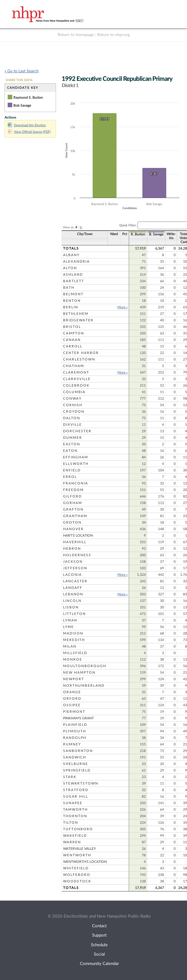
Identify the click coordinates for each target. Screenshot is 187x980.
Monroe (73, 659)
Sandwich (75, 757)
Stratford (76, 790)
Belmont (73, 294)
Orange (72, 692)
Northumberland (84, 686)
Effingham (76, 457)
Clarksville (77, 379)
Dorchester (77, 431)
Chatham (74, 366)
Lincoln (72, 601)
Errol (70, 477)
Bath (69, 288)
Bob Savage (22, 106)
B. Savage (148, 234)
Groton (72, 522)
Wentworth (77, 855)
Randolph (75, 738)
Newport (74, 679)
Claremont (76, 372)
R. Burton (130, 234)
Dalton (72, 418)
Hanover (73, 529)
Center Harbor (81, 353)
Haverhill (75, 542)
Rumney (72, 744)
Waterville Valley (79, 849)
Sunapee (73, 803)
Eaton (70, 451)
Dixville (72, 425)
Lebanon (73, 594)
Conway (72, 399)
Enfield (72, 470)
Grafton (73, 509)
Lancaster (75, 581)
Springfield (77, 770)
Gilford (72, 496)
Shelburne (76, 764)
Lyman (70, 620)
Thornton (75, 816)
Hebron (72, 549)
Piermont (74, 712)
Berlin (71, 307)
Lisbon (71, 607)
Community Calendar (99, 964)
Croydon (74, 412)
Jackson (73, 562)
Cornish (73, 405)
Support (99, 935)
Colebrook (76, 385)
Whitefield (76, 868)
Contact (99, 926)
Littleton (74, 614)
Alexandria (76, 262)
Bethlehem (76, 314)
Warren (72, 842)
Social (99, 954)
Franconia (76, 483)
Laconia (72, 575)
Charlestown (79, 359)
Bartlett (74, 281)
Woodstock (77, 881)
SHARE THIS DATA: (19, 80)
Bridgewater (78, 320)
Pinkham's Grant (78, 718)
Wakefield (75, 836)
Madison (73, 633)
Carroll (73, 346)
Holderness (77, 555)
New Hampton (79, 673)
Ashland (73, 275)
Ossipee (72, 705)
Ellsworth (76, 464)
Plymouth (75, 731)
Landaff (73, 588)
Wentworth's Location (85, 862)
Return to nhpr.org (113, 35)
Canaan (72, 340)
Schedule (99, 945)
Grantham (75, 516)
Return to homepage (76, 35)
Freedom (73, 490)
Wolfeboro (77, 875)
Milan (70, 646)
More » (115, 307)
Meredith (74, 640)
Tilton (71, 823)
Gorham (73, 503)
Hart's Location (78, 536)
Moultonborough (85, 666)
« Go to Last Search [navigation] (22, 71)
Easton (72, 444)
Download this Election (27, 125)
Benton (72, 301)
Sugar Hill (76, 796)
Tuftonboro (78, 829)
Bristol (72, 327)
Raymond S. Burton (28, 98)
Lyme (68, 627)
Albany (71, 255)
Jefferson (75, 568)
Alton (70, 268)
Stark (70, 777)
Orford (72, 699)
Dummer (73, 438)
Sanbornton (78, 751)
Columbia (74, 392)
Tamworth (75, 810)
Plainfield (75, 725)
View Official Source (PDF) (29, 132)
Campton (74, 333)
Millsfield (75, 653)
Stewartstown (81, 783)
